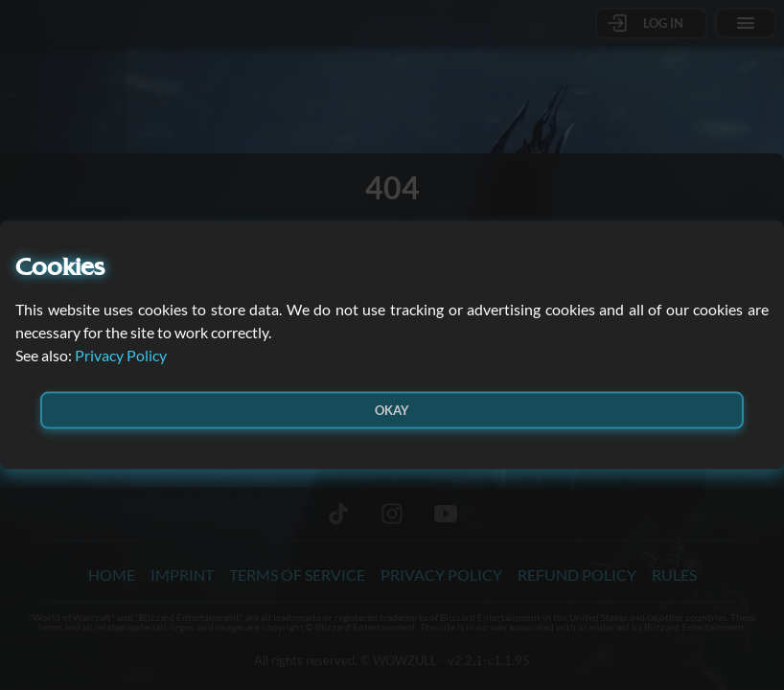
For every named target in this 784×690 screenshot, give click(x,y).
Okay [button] (392, 409)
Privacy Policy (121, 354)
